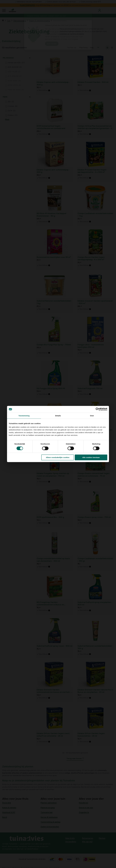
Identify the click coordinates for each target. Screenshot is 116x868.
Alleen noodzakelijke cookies (58, 457)
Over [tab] (92, 416)
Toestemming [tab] (24, 416)
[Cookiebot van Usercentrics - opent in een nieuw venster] (97, 409)
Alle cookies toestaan (91, 457)
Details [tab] (58, 416)
